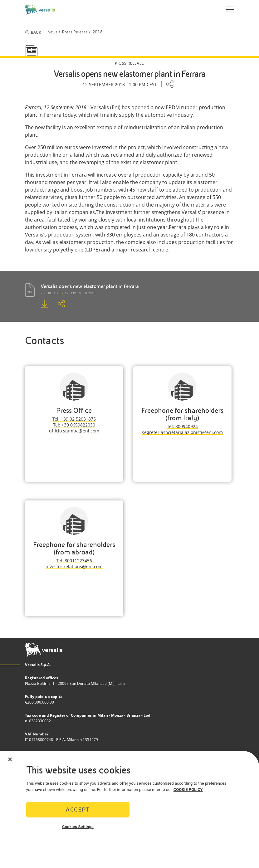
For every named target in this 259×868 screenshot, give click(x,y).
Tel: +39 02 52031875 (74, 419)
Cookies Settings (78, 829)
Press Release (75, 32)
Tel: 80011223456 (74, 561)
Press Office (74, 410)
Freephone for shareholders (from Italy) (182, 414)
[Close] (10, 761)
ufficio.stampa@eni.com (74, 431)
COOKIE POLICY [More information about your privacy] (188, 791)
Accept (78, 811)
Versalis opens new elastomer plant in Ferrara (90, 286)
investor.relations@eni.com (74, 566)
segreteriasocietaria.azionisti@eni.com (182, 432)
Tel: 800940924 (182, 426)
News (53, 32)
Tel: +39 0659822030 (74, 425)
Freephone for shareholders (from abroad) (74, 548)
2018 (98, 32)
